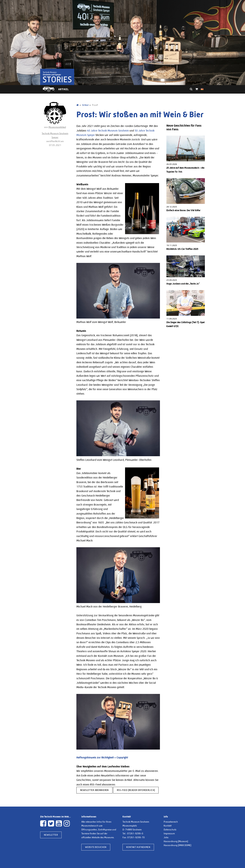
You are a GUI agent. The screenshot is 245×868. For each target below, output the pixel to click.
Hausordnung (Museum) (176, 841)
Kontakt (168, 826)
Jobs (166, 837)
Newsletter (51, 835)
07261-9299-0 (135, 833)
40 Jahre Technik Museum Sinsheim (108, 131)
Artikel (63, 89)
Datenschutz (170, 830)
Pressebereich (171, 822)
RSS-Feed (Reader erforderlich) (136, 790)
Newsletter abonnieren (94, 790)
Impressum (169, 833)
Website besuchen (96, 847)
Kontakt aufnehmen (138, 847)
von (55, 115)
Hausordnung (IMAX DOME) (177, 845)
